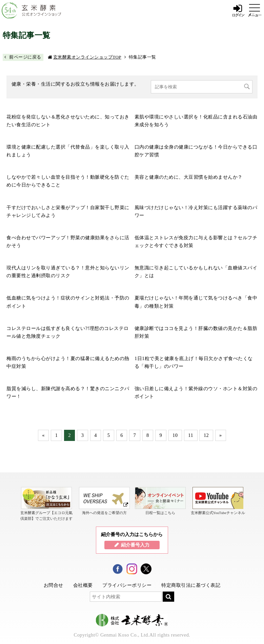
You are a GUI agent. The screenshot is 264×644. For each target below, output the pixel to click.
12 (206, 435)
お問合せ (54, 585)
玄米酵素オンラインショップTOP (87, 57)
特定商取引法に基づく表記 (191, 585)
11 (191, 435)
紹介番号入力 (135, 545)
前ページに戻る (25, 57)
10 (175, 435)
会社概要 (83, 585)
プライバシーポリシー (127, 585)
